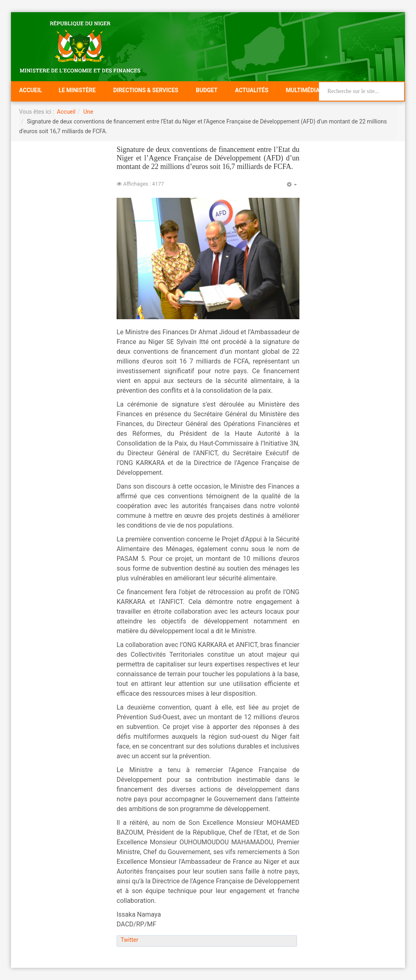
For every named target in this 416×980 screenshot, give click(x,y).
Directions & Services (146, 90)
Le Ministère (77, 90)
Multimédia (303, 90)
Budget (207, 90)
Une (88, 112)
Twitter (129, 940)
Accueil (30, 90)
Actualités (252, 90)
